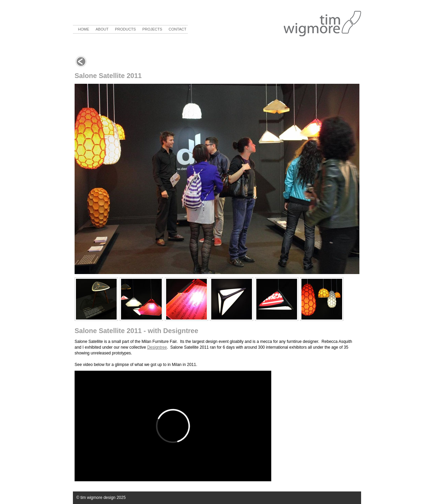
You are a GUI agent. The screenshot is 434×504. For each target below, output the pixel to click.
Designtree (157, 347)
